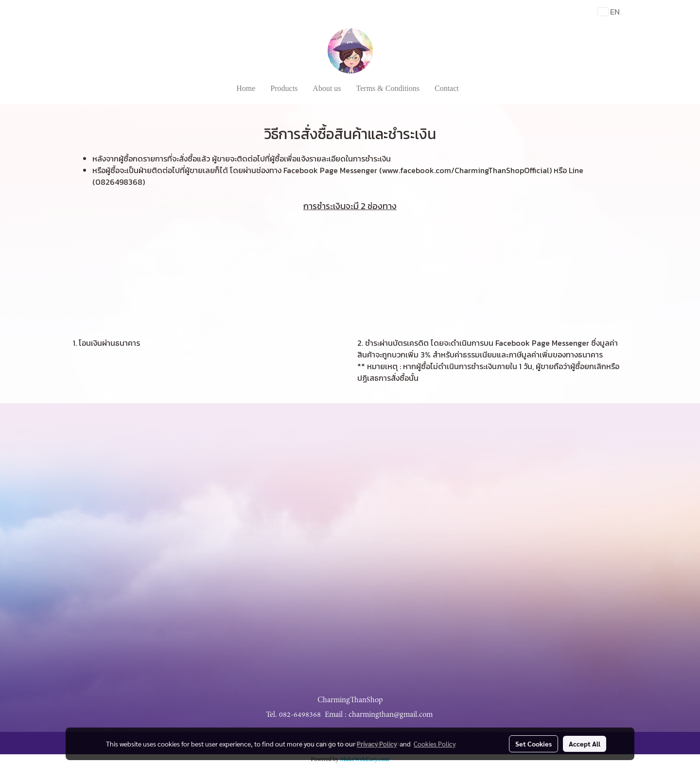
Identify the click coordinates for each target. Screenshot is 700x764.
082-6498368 (300, 714)
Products (284, 88)
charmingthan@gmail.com (391, 714)
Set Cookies (534, 744)
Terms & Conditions (388, 88)
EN (609, 12)
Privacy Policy (377, 744)
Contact (447, 88)
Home (246, 88)
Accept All (585, 744)
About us (327, 88)
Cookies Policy (435, 744)
